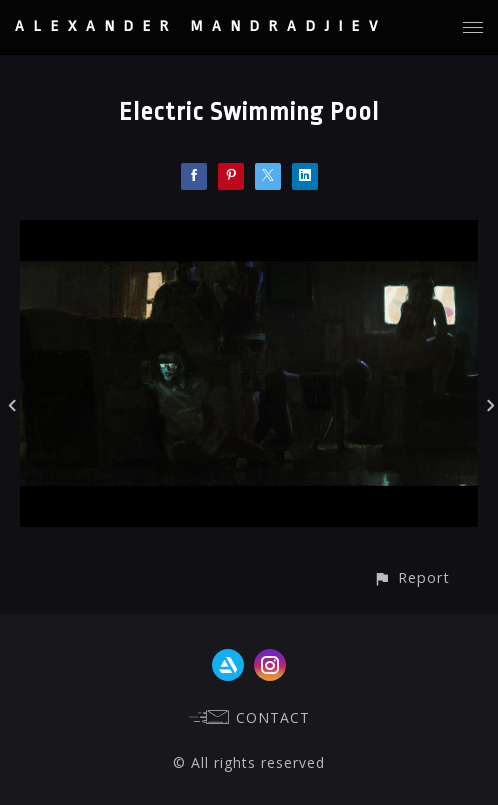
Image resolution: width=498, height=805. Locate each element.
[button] (411, 577)
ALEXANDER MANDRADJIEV (201, 26)
